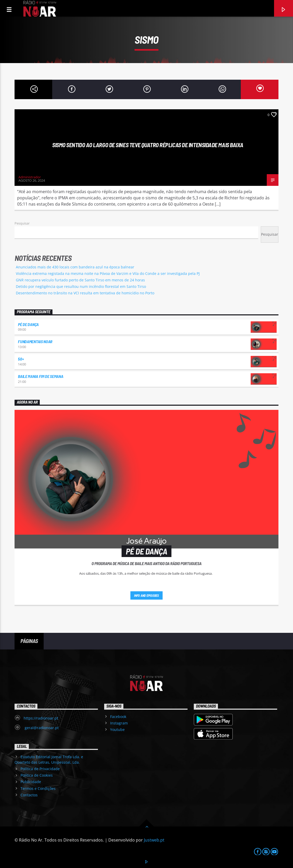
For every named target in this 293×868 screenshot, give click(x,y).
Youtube (117, 730)
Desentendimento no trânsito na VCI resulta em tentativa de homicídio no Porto (85, 293)
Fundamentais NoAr (35, 341)
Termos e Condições (38, 788)
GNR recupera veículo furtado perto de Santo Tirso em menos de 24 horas (80, 280)
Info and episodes (146, 595)
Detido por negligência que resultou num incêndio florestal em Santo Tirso (81, 286)
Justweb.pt (154, 840)
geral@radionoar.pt (41, 728)
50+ (21, 359)
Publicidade (31, 782)
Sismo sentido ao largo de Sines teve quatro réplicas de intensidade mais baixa (148, 145)
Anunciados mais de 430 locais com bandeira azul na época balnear (75, 267)
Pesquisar (22, 223)
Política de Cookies (37, 775)
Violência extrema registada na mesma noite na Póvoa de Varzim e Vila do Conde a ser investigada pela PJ (108, 273)
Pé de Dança (28, 324)
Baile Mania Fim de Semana (41, 376)
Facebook (118, 717)
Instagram (119, 723)
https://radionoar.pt (41, 718)
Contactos (29, 795)
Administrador (30, 177)
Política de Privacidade (40, 769)
